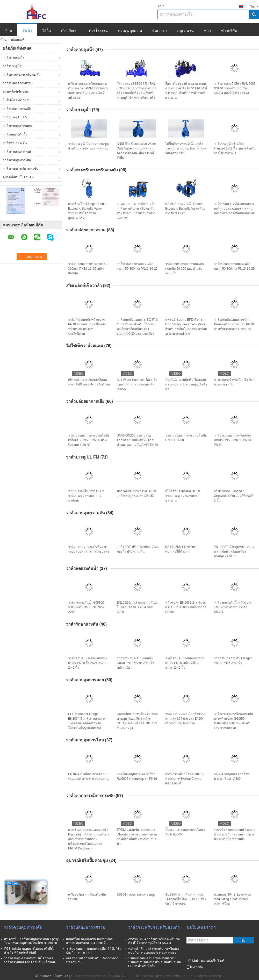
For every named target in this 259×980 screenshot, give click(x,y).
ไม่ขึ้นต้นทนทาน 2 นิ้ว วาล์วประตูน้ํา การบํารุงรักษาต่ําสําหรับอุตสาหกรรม (186, 148)
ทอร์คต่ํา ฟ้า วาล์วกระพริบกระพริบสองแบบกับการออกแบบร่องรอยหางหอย (154, 951)
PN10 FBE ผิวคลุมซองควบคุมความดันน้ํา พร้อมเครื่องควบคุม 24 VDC (234, 552)
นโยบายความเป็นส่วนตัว (52, 976)
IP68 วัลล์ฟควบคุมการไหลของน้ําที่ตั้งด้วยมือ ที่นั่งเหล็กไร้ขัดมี (29, 951)
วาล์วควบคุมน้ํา (13, 58)
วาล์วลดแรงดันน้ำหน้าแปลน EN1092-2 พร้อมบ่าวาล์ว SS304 (233, 607)
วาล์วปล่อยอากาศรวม (18, 83)
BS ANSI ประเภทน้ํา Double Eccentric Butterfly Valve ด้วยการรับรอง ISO (185, 209)
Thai (254, 6)
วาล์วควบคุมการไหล (17, 160)
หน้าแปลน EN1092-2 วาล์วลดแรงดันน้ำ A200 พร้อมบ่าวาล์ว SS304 (186, 607)
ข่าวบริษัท (229, 31)
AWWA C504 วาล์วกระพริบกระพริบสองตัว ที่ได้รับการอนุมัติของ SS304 (154, 941)
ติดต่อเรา (160, 31)
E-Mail (193, 961)
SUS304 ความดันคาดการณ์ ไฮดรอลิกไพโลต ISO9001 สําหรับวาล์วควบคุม (186, 899)
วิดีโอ (46, 31)
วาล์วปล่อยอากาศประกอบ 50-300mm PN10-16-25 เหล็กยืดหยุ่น (88, 269)
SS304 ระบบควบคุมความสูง (136, 895)
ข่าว (207, 31)
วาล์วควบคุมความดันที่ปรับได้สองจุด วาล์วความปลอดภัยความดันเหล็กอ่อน (29, 960)
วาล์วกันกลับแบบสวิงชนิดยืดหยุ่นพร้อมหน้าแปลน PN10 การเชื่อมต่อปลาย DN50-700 (234, 324)
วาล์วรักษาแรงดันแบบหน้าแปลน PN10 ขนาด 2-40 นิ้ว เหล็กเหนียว (135, 663)
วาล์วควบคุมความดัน (17, 126)
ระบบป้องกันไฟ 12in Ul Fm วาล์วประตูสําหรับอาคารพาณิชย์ (86, 496)
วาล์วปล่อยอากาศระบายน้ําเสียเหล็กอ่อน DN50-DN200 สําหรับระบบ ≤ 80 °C (89, 440)
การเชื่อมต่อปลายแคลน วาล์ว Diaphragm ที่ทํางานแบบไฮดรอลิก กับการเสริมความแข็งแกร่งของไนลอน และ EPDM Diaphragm (88, 839)
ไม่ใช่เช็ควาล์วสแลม (17, 100)
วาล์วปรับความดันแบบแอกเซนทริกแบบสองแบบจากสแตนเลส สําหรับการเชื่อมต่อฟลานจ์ (234, 209)
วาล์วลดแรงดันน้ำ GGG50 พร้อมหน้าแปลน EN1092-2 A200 (86, 607)
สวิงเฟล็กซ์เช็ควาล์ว (16, 92)
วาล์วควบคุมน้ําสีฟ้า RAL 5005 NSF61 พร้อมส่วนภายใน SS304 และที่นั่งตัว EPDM (235, 88)
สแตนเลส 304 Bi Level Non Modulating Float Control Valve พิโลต (233, 899)
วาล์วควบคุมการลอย (17, 152)
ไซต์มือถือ (195, 967)
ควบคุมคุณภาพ (130, 31)
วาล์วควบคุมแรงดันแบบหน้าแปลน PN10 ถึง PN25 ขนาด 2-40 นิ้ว (88, 663)
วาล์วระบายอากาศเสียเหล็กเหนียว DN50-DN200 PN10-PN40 (233, 440)
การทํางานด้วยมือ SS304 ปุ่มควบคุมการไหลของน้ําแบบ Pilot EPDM (185, 779)
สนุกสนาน (185, 31)
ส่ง (244, 940)
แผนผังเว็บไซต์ (213, 961)
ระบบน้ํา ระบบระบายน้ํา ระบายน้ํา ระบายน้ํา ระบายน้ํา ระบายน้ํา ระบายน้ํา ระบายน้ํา (235, 834)
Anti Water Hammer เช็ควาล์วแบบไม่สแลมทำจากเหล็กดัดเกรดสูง (137, 384)
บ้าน (9, 31)
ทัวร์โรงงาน (98, 31)
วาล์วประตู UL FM (15, 117)
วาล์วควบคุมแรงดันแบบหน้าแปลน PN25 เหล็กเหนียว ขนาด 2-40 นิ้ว (185, 663)
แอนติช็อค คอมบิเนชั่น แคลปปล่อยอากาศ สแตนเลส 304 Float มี (89, 941)
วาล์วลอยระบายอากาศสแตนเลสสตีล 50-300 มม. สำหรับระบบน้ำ (185, 269)
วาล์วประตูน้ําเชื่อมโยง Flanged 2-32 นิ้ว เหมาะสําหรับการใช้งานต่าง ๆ (235, 148)
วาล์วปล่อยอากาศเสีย (17, 109)
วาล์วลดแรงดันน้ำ (15, 134)
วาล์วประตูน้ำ (12, 66)
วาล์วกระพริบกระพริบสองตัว (22, 75)
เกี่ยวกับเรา (70, 31)
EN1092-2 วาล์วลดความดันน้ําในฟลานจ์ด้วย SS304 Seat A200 (138, 607)
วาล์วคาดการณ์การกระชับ (21, 169)
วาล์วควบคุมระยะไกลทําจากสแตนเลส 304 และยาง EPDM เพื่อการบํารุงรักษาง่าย (185, 719)
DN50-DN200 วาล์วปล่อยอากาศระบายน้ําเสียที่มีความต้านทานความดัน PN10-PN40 (137, 440)
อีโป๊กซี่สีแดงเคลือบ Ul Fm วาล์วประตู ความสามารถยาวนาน (183, 496)
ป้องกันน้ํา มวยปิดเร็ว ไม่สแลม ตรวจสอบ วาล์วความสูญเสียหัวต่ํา (186, 384)
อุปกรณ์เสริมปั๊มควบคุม (18, 177)
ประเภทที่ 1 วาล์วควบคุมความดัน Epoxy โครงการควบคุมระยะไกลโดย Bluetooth (31, 941)
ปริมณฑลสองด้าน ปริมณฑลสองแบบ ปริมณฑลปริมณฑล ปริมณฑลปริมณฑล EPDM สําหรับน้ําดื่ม (154, 962)
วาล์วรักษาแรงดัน (15, 143)
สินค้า (27, 31)
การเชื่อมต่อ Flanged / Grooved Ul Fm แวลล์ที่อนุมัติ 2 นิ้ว (234, 496)
